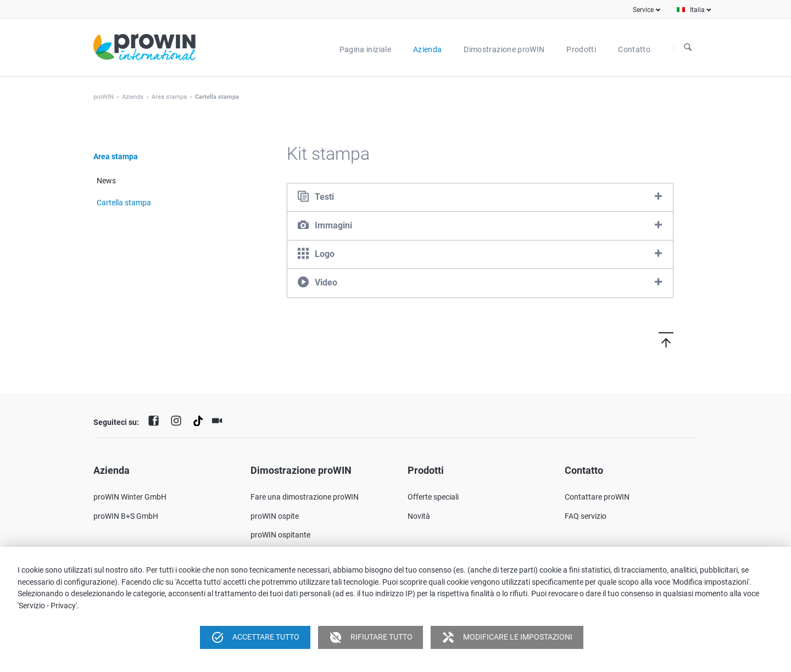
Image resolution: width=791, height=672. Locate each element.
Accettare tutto (255, 637)
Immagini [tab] (333, 225)
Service (643, 10)
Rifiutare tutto (371, 637)
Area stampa (169, 97)
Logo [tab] (325, 254)
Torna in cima (647, 340)
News (106, 181)
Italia (697, 10)
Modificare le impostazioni (507, 637)
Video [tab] (326, 282)
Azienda (133, 97)
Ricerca (688, 48)
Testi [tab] (324, 197)
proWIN (104, 97)
